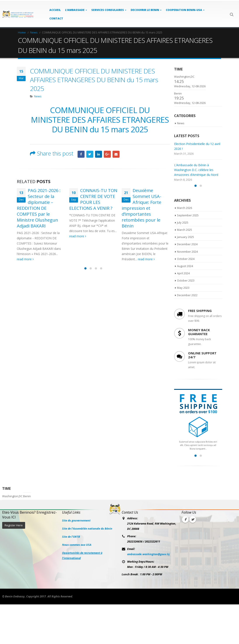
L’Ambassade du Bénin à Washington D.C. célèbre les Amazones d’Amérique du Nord (196, 170)
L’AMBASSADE (75, 10)
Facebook (81, 154)
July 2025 (183, 262)
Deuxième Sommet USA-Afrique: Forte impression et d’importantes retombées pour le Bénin (141, 208)
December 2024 (187, 284)
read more (25, 259)
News (38, 96)
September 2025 (188, 255)
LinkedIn (99, 154)
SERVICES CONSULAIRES (108, 10)
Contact (56, 18)
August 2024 (185, 306)
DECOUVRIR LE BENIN (145, 10)
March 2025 (184, 269)
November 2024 (187, 291)
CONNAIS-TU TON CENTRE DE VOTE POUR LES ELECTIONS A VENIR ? (93, 199)
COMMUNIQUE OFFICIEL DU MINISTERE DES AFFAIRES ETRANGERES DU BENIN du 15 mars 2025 (100, 120)
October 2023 (186, 320)
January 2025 (185, 277)
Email (116, 154)
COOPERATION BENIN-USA (184, 10)
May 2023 (183, 327)
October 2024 (186, 298)
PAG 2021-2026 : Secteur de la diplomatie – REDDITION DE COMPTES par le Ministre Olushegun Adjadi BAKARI (39, 208)
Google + (107, 154)
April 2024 (183, 313)
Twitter (90, 154)
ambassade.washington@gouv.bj (148, 594)
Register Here (14, 565)
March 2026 (184, 248)
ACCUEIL (55, 10)
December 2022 (187, 335)
